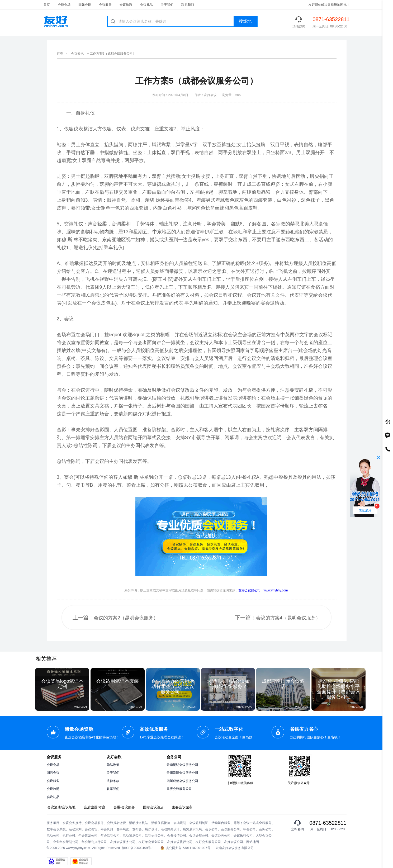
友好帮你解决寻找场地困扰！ (329, 5)
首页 (47, 5)
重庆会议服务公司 (179, 789)
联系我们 (188, 5)
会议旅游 (126, 5)
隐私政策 (113, 765)
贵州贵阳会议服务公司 (182, 773)
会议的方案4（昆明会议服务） (288, 618)
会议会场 (64, 5)
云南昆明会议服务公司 (182, 765)
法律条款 (113, 781)
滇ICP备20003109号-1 (138, 848)
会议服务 (105, 5)
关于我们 (167, 5)
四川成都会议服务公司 (182, 781)
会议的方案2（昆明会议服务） (126, 618)
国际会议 (85, 5)
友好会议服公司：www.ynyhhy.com (263, 590)
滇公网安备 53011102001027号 (185, 848)
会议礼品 (146, 5)
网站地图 (253, 842)
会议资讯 (77, 54)
